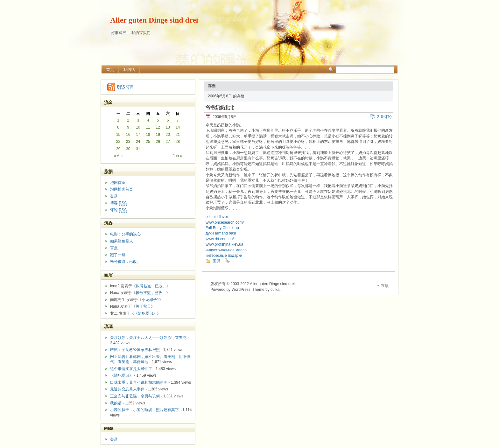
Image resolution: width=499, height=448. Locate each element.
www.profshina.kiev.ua (225, 244)
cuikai (275, 290)
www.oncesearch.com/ (225, 222)
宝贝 (216, 261)
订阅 (125, 87)
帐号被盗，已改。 (125, 262)
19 (158, 135)
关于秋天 (143, 306)
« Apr (118, 156)
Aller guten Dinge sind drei (154, 20)
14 (178, 127)
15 (118, 135)
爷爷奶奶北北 (220, 108)
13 (168, 127)
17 (138, 135)
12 (158, 127)
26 (158, 142)
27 (168, 142)
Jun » (177, 156)
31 (138, 149)
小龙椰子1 (150, 300)
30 (128, 149)
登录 (114, 196)
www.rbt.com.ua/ (220, 239)
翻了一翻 (118, 255)
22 (118, 142)
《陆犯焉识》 (145, 313)
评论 (118, 210)
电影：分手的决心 (125, 234)
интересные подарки (224, 255)
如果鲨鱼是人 (122, 241)
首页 (110, 70)
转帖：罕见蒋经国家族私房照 (135, 350)
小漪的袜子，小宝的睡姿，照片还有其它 (144, 410)
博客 (118, 203)
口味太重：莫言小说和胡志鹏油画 (139, 382)
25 (148, 142)
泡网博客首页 (122, 189)
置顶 (385, 286)
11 (148, 127)
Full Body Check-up (222, 228)
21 (178, 135)
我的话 (129, 70)
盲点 (114, 248)
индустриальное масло (226, 250)
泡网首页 (118, 183)
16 (128, 135)
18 (148, 135)
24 (138, 142)
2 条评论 (384, 117)
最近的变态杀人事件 (127, 389)
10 (138, 127)
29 (118, 149)
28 (178, 142)
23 (128, 142)
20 (168, 135)
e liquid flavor (217, 217)
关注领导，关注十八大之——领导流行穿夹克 (148, 338)
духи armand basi (221, 233)
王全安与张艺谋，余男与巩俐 (135, 396)
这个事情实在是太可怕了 (131, 369)
